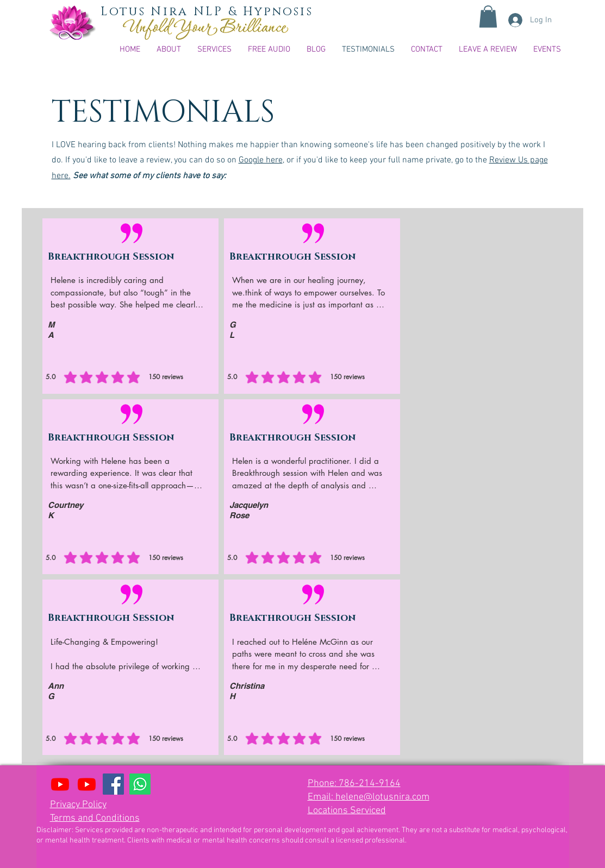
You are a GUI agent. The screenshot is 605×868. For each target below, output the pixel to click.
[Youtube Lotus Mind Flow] (60, 784)
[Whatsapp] (140, 784)
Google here (261, 160)
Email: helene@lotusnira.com (369, 797)
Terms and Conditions (95, 818)
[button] (488, 17)
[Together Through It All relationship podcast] (87, 784)
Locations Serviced (347, 811)
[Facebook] (113, 784)
